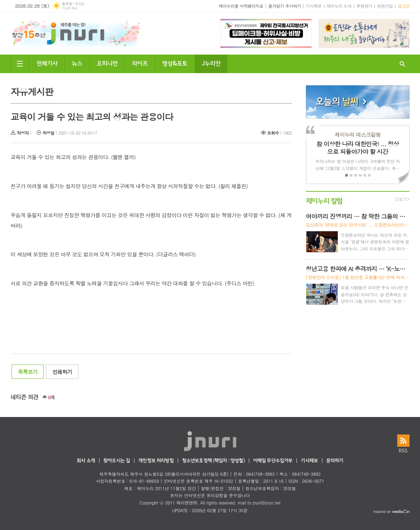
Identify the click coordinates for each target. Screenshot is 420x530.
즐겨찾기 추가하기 (285, 6)
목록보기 (28, 372)
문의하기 (335, 461)
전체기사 (47, 63)
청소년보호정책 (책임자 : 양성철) (213, 461)
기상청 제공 (69, 8)
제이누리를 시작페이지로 (241, 6)
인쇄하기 (62, 372)
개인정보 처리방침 (156, 461)
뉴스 (77, 63)
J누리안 (211, 63)
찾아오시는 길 (117, 461)
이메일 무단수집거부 (273, 461)
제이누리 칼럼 (324, 200)
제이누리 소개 (339, 6)
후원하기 (364, 6)
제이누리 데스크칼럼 (358, 135)
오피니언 (107, 63)
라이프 (140, 63)
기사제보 (314, 6)
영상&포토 (175, 63)
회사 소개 (86, 461)
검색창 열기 (402, 64)
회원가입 (385, 6)
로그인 (404, 6)
